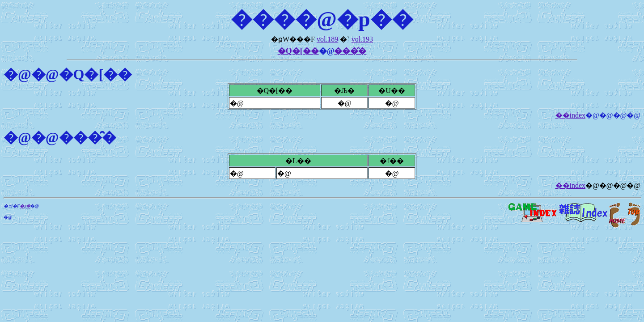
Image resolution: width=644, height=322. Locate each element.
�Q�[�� (298, 51)
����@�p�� (322, 19)
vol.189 (327, 39)
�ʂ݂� (25, 206)
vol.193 (362, 39)
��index (571, 115)
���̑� (350, 51)
